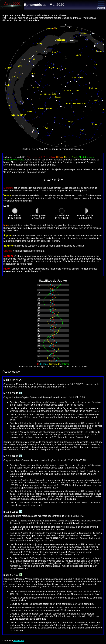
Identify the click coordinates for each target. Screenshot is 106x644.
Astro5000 (19, 641)
